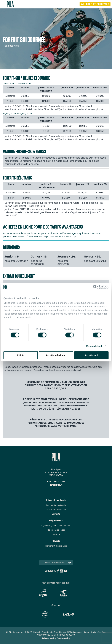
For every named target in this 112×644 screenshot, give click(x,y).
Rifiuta (21, 355)
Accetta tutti (91, 355)
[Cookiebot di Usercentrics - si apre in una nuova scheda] (95, 287)
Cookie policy (63, 638)
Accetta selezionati (56, 355)
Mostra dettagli (94, 346)
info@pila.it (56, 485)
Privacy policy (49, 638)
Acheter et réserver (95, 4)
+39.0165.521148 (56, 482)
